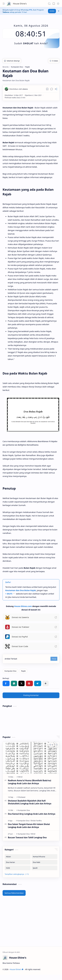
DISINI (52, 11)
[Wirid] (20, 777)
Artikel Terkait (11, 659)
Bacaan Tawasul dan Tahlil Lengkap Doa (27, 837)
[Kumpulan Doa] (10, 671)
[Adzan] (18, 857)
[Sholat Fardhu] (36, 821)
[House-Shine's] (9, 4)
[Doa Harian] (18, 862)
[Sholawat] (22, 797)
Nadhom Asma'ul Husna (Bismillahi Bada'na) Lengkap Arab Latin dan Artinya (30, 782)
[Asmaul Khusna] (45, 857)
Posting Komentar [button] (31, 695)
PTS (31, 10)
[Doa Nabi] (45, 862)
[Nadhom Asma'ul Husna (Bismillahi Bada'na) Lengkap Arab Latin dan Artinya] (31, 758)
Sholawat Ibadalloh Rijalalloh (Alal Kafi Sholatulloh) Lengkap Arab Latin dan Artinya (30, 802)
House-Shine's (20, 4)
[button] (4, 4)
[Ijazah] (45, 868)
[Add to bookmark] (57, 745)
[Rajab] (23, 671)
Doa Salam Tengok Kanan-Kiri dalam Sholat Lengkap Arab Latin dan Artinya (29, 826)
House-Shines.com (23, 606)
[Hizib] (18, 868)
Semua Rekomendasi (14, 893)
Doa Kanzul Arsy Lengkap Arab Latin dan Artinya (32, 814)
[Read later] (47, 89)
